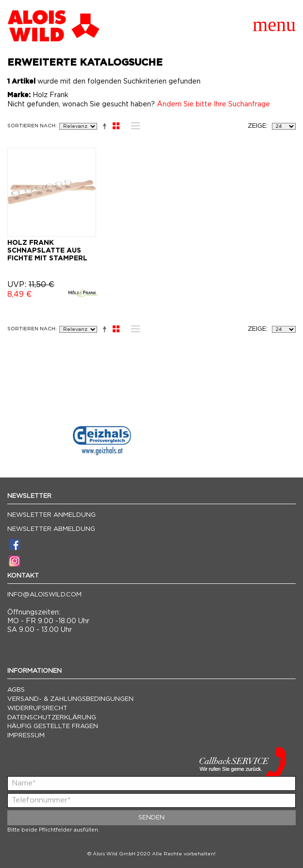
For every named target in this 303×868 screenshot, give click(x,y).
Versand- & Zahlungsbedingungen (70, 699)
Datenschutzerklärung (52, 718)
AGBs (16, 690)
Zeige (257, 126)
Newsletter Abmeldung (51, 529)
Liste (133, 126)
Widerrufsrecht (37, 708)
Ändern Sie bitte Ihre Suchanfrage (213, 104)
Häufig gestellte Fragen (53, 726)
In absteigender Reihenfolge (103, 126)
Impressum (26, 736)
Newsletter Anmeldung (51, 515)
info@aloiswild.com (44, 595)
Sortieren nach (31, 126)
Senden (151, 818)
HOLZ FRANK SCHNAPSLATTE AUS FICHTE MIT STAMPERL (47, 251)
